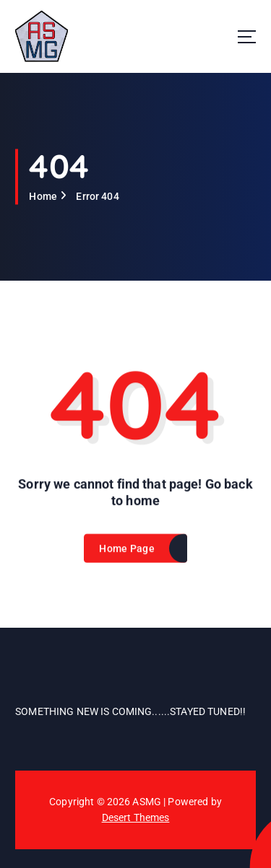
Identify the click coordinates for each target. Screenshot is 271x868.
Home (43, 196)
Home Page (126, 551)
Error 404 (97, 196)
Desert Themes (136, 817)
